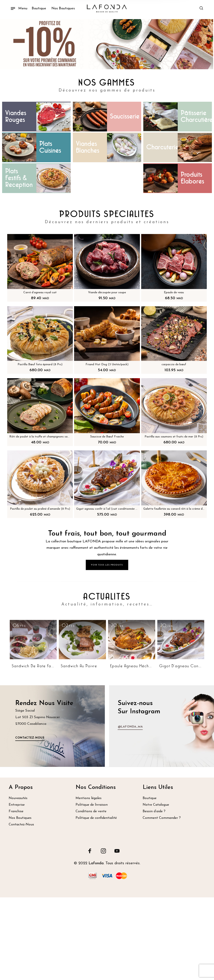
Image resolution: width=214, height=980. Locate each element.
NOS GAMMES (107, 83)
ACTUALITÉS (107, 676)
